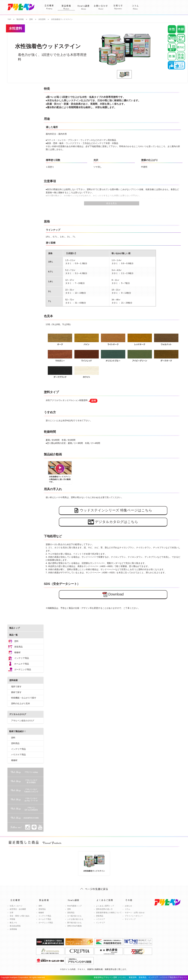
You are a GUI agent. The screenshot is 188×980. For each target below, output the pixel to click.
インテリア (101, 923)
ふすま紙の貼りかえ (75, 919)
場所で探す (16, 687)
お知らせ (118, 5)
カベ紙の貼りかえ (74, 916)
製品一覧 (13, 635)
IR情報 (12, 919)
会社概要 (49, 5)
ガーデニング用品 (23, 669)
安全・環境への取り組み (20, 916)
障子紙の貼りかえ (74, 923)
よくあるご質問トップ (105, 906)
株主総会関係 (15, 926)
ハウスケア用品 (18, 755)
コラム (135, 5)
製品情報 (66, 5)
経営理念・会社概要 (18, 909)
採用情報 (13, 929)
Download (113, 594)
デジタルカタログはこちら (113, 522)
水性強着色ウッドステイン (94, 862)
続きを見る (112, 203)
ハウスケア (101, 919)
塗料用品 (15, 743)
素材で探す (16, 692)
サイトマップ (130, 919)
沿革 (12, 913)
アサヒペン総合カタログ (23, 721)
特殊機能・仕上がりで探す (24, 698)
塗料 (16, 641)
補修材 (17, 652)
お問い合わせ (101, 5)
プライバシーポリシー (134, 916)
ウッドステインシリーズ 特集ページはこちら (113, 510)
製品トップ (15, 628)
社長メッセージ (16, 906)
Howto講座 (84, 5)
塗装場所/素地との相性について (109, 913)
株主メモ (13, 923)
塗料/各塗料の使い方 (104, 909)
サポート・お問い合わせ (135, 913)
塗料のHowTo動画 (75, 926)
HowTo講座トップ (75, 906)
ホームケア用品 (22, 664)
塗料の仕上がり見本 (21, 703)
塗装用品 (18, 647)
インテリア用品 (22, 658)
